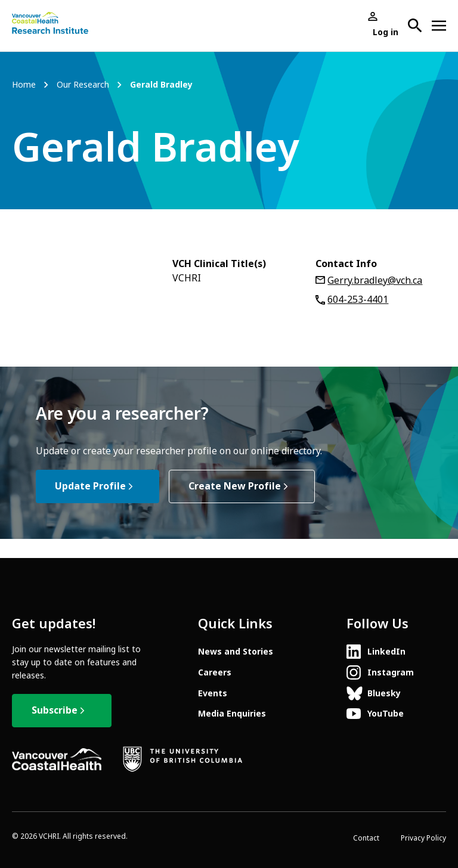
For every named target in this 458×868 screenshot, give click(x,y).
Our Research (83, 85)
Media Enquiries (232, 714)
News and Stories (236, 652)
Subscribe (55, 710)
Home (24, 85)
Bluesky (384, 693)
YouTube (386, 714)
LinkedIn (386, 652)
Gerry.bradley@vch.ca (375, 280)
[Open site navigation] (439, 26)
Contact (366, 838)
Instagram (391, 672)
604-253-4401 (358, 300)
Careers (215, 672)
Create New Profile (235, 486)
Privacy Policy (423, 838)
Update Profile (90, 486)
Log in (386, 32)
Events (213, 693)
